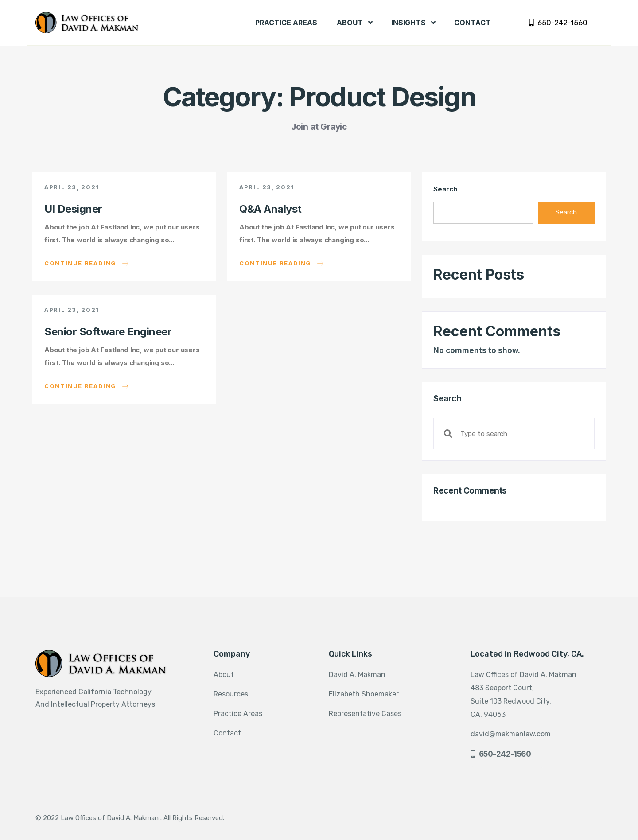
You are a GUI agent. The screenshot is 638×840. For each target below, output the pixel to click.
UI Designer (73, 209)
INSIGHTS (413, 23)
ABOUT (355, 23)
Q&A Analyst (270, 209)
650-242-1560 (558, 23)
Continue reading (86, 264)
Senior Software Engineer (108, 332)
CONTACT (473, 23)
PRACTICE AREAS (286, 23)
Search (445, 189)
